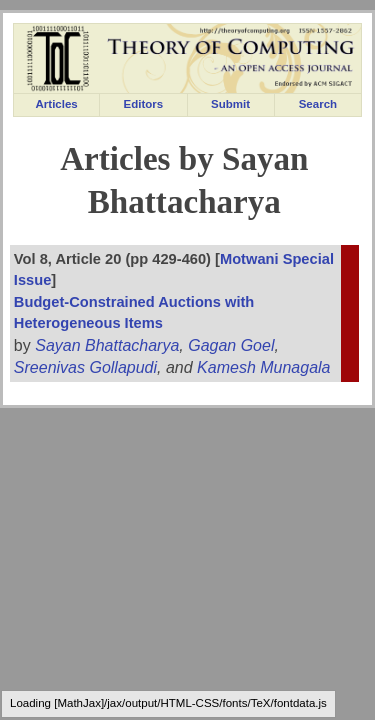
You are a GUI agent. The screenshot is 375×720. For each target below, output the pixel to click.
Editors (144, 104)
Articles (57, 104)
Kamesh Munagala (263, 367)
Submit (230, 104)
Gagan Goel (231, 345)
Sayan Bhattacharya (107, 345)
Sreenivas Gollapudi (85, 367)
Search (318, 104)
